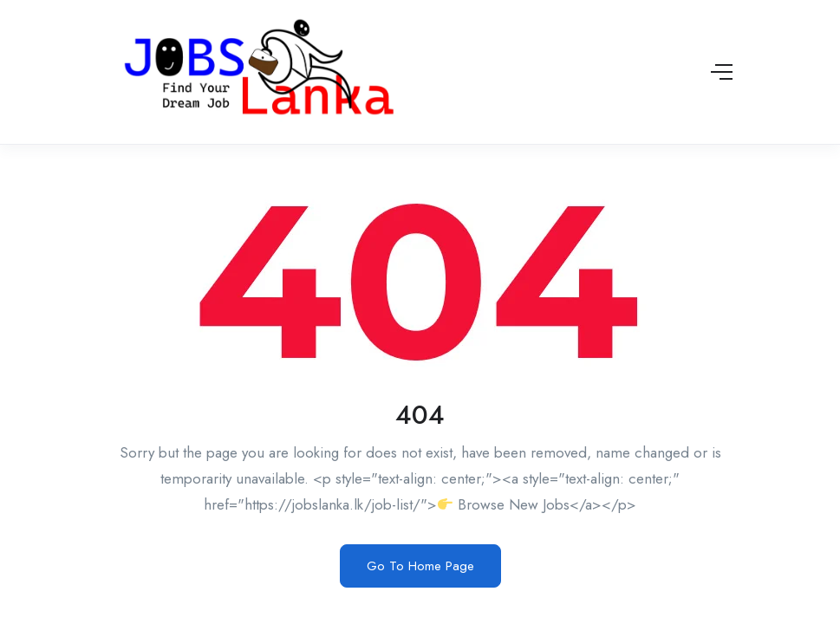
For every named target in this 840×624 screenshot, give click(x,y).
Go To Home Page (420, 566)
